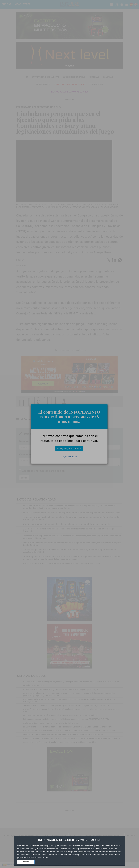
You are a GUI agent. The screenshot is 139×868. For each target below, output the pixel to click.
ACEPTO (26, 862)
